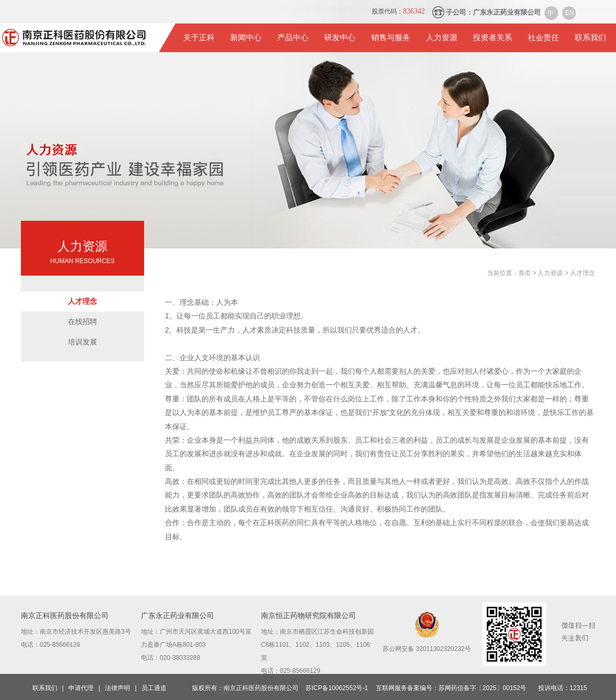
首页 (525, 273)
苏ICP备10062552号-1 (337, 688)
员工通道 (154, 688)
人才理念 (82, 301)
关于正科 (199, 38)
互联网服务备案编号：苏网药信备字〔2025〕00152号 (451, 688)
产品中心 (293, 38)
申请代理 (81, 688)
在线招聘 (82, 322)
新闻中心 (246, 38)
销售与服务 (391, 38)
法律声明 (117, 688)
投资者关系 (493, 38)
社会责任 (543, 38)
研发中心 (340, 38)
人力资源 (442, 38)
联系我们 (590, 38)
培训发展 (82, 342)
